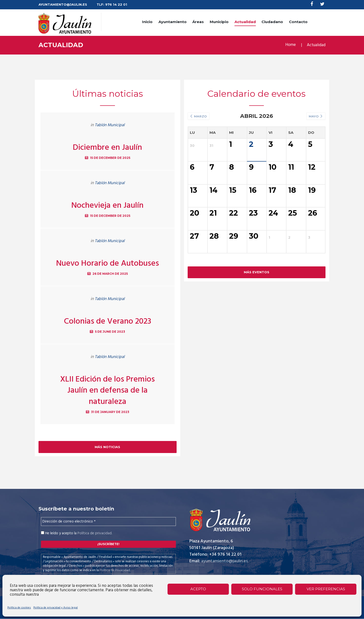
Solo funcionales (262, 589)
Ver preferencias (326, 589)
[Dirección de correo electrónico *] (108, 522)
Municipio (219, 22)
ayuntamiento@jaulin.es (224, 561)
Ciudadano (272, 22)
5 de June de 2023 (110, 332)
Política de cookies (19, 608)
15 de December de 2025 (110, 158)
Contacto (298, 22)
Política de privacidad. (95, 534)
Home (290, 45)
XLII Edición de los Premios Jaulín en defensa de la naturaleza (108, 391)
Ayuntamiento (173, 22)
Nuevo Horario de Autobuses (108, 263)
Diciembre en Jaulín (108, 148)
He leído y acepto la (77, 534)
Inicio (147, 22)
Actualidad (245, 22)
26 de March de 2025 (110, 274)
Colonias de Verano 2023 (107, 321)
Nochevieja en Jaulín (107, 206)
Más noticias (107, 447)
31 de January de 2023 (110, 412)
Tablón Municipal (110, 125)
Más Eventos (257, 293)
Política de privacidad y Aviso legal (56, 608)
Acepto (198, 589)
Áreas (198, 22)
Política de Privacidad (115, 570)
